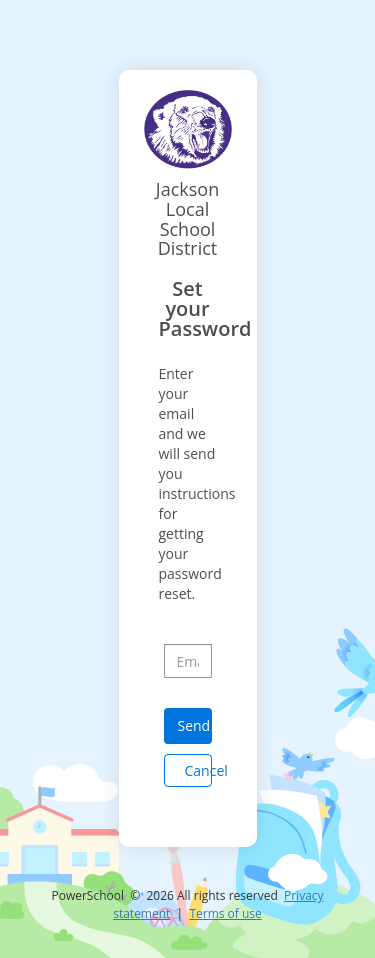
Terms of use (225, 913)
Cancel (198, 770)
